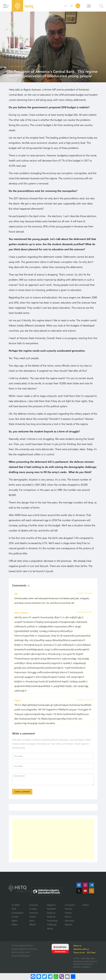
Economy (34, 905)
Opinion (68, 924)
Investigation (18, 913)
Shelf (14, 909)
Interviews (70, 921)
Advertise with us (81, 949)
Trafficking (52, 924)
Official (32, 924)
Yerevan (68, 909)
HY (66, 6)
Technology (52, 921)
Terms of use (79, 952)
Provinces (34, 913)
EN (78, 6)
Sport (32, 921)
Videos (86, 905)
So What (16, 905)
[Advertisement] (53, 839)
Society (15, 917)
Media (50, 928)
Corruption (70, 905)
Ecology (33, 909)
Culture (33, 917)
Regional (51, 917)
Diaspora (51, 913)
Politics (15, 924)
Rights (14, 921)
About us (77, 946)
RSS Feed (91, 952)
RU (72, 6)
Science (68, 913)
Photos (68, 917)
